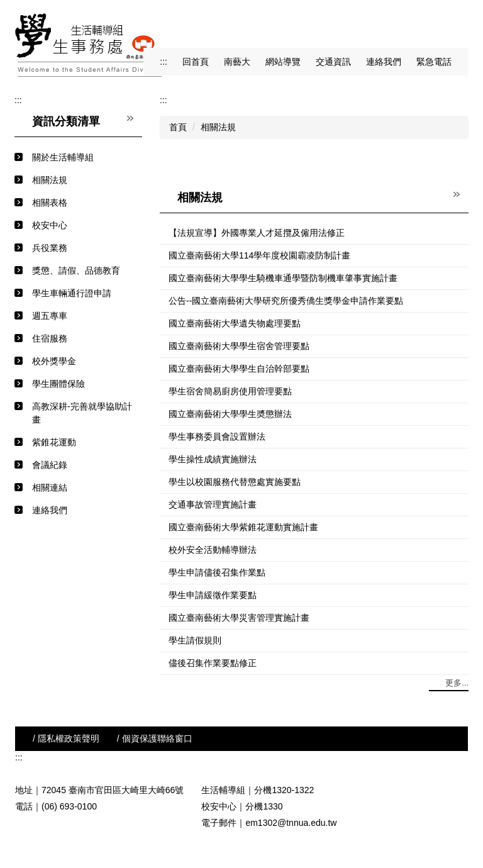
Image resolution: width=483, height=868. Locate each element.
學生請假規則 (195, 640)
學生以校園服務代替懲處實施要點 (235, 482)
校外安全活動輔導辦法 (213, 550)
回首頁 (196, 62)
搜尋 (457, 25)
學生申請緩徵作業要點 (213, 595)
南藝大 (237, 62)
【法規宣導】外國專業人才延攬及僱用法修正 (257, 233)
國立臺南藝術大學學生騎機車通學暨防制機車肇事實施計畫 (283, 278)
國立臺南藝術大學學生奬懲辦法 (230, 414)
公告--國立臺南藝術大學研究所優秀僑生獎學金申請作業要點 (286, 301)
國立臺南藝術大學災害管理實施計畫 (239, 618)
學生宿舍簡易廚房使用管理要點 (230, 391)
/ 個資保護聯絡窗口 (155, 738)
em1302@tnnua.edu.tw (291, 823)
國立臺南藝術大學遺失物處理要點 (235, 323)
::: (164, 62)
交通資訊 (333, 62)
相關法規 (218, 127)
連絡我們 (384, 62)
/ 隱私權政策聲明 (66, 738)
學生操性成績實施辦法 (213, 459)
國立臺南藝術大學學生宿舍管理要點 (239, 346)
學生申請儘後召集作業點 (217, 572)
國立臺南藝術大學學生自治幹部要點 (239, 369)
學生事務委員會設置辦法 (217, 437)
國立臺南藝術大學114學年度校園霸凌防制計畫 (259, 255)
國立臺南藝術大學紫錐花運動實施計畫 (243, 527)
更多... (457, 683)
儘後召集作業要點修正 (213, 663)
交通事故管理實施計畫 (213, 504)
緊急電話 (434, 62)
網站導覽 (283, 62)
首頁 (178, 127)
